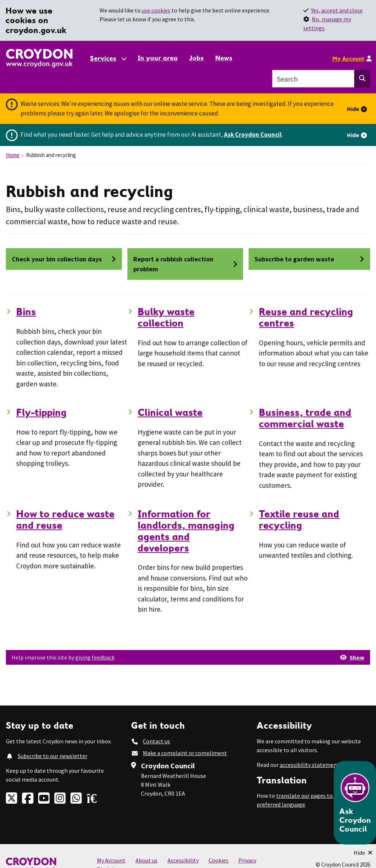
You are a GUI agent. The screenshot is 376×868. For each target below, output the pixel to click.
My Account (348, 58)
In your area (158, 58)
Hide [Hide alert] (353, 109)
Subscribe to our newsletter (53, 756)
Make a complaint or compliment (185, 753)
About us (147, 860)
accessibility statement (310, 765)
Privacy (247, 860)
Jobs (196, 58)
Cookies (218, 860)
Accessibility (183, 860)
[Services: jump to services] (108, 58)
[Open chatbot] (355, 803)
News (224, 58)
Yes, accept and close (337, 10)
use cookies (156, 10)
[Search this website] (362, 79)
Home (13, 155)
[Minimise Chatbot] (363, 853)
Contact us (156, 741)
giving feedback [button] (95, 657)
